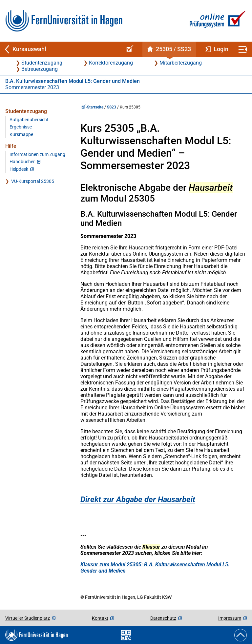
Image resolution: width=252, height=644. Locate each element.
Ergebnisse (21, 127)
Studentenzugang (42, 63)
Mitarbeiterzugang (181, 63)
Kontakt (100, 618)
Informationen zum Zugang (37, 155)
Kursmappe (21, 135)
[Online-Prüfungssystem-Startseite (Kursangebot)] (129, 49)
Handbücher (22, 162)
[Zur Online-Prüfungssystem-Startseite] (216, 21)
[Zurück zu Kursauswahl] (60, 49)
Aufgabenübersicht (29, 120)
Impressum (230, 618)
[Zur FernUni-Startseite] (64, 21)
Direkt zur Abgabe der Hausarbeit (138, 499)
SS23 (112, 107)
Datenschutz (163, 618)
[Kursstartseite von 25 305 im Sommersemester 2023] (169, 49)
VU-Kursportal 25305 (33, 181)
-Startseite (92, 107)
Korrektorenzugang (111, 63)
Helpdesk (19, 169)
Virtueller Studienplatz (28, 618)
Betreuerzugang (40, 69)
